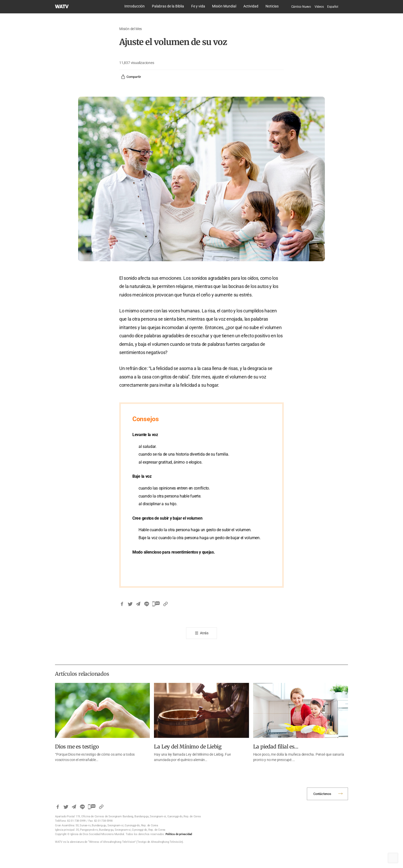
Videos (319, 7)
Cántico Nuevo (301, 7)
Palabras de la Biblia (168, 6)
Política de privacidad (179, 834)
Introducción (135, 6)
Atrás (204, 633)
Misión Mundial (224, 6)
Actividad (251, 6)
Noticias (272, 6)
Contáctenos (322, 794)
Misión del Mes (131, 29)
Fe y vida (198, 6)
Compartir (131, 77)
